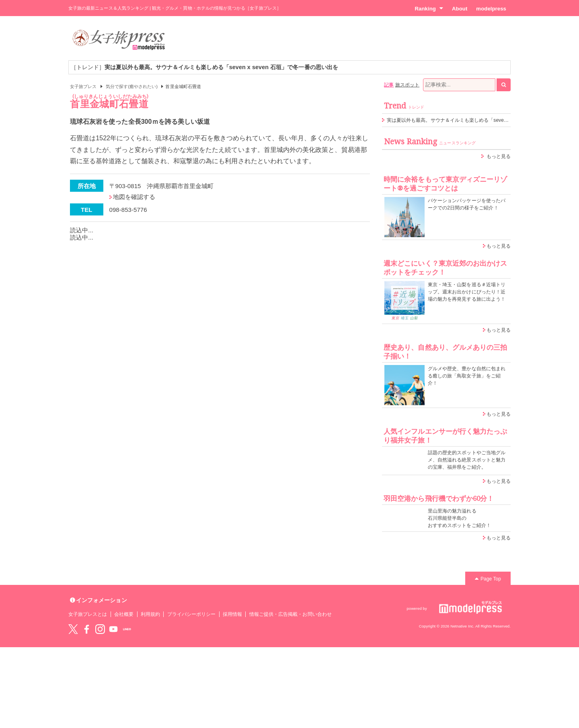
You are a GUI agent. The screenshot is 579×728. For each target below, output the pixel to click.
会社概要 (124, 614)
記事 (389, 85)
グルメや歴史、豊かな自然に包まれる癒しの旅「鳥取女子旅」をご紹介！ (467, 376)
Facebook (86, 629)
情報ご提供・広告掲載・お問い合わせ (291, 614)
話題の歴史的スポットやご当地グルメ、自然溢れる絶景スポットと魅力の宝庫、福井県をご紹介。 (467, 460)
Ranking (429, 8)
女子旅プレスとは (88, 614)
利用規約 (150, 614)
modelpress (491, 9)
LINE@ (127, 629)
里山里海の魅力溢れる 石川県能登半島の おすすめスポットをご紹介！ (459, 518)
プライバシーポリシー (192, 614)
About (460, 9)
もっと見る (499, 156)
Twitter (73, 629)
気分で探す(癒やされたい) (132, 86)
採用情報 (232, 614)
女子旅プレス (83, 86)
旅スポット (407, 85)
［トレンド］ (204, 67)
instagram (100, 629)
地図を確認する (134, 197)
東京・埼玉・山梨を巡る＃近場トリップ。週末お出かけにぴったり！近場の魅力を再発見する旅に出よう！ (467, 292)
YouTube (113, 629)
